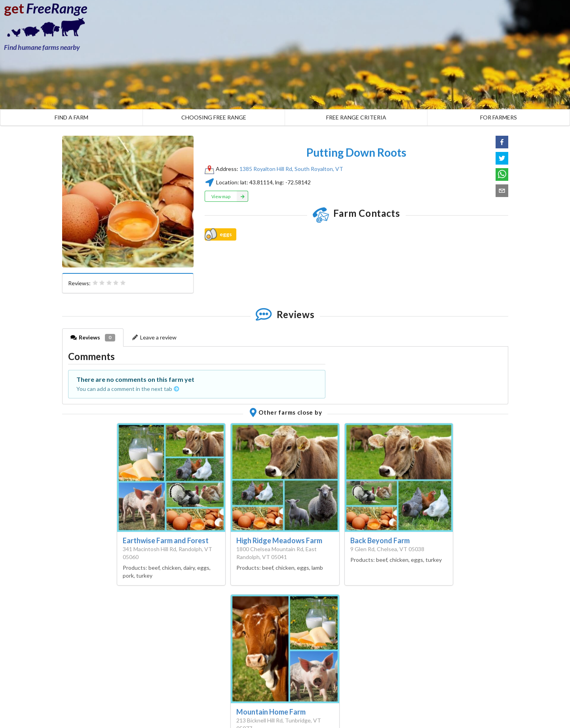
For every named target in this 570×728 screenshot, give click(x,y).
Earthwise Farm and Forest (166, 540)
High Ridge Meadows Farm (279, 540)
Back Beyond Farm (380, 540)
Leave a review (154, 337)
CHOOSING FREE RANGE (214, 117)
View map (230, 196)
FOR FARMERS (499, 117)
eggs (218, 234)
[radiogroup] (109, 283)
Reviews (93, 338)
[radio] (95, 283)
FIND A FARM (71, 117)
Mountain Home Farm (271, 712)
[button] (502, 142)
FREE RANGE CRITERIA (356, 117)
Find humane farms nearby (42, 47)
